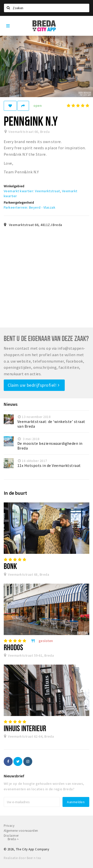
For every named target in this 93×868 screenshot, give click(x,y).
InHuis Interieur (25, 728)
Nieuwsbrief (14, 776)
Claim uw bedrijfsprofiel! (34, 385)
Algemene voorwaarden (21, 831)
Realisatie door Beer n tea (22, 858)
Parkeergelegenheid (19, 202)
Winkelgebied (14, 186)
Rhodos (14, 647)
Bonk (10, 566)
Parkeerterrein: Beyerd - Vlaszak (30, 207)
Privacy (9, 826)
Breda (13, 839)
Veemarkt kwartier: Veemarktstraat (32, 191)
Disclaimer (11, 836)
